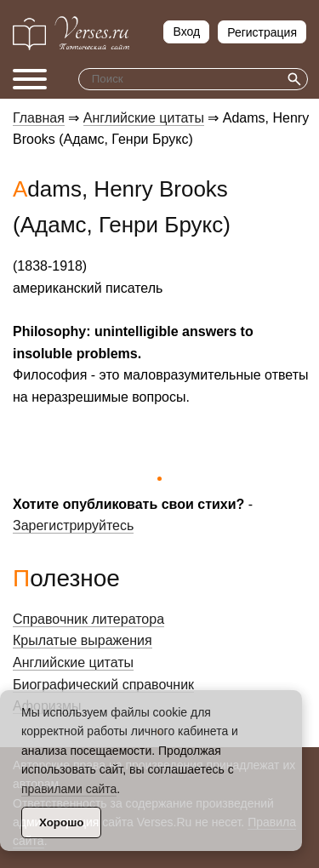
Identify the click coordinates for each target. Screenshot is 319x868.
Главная (39, 118)
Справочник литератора (88, 619)
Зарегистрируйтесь (73, 525)
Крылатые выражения (83, 640)
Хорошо (61, 822)
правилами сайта (69, 789)
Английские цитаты (144, 118)
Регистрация (262, 32)
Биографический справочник (103, 685)
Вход (186, 31)
